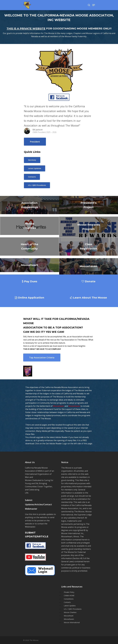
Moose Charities (70, 612)
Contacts (67, 602)
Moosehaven (74, 406)
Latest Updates (70, 606)
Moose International (72, 622)
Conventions (69, 599)
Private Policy (69, 592)
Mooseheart (59, 406)
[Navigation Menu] (94, 5)
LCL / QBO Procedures (73, 609)
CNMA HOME (69, 596)
